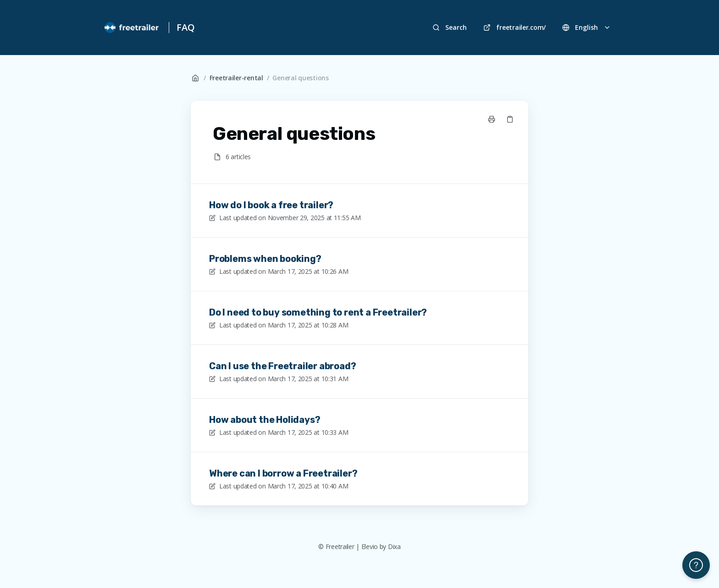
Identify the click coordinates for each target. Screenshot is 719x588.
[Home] (132, 28)
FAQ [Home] (185, 27)
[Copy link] (510, 119)
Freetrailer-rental (236, 78)
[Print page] (492, 119)
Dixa (394, 546)
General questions (300, 78)
